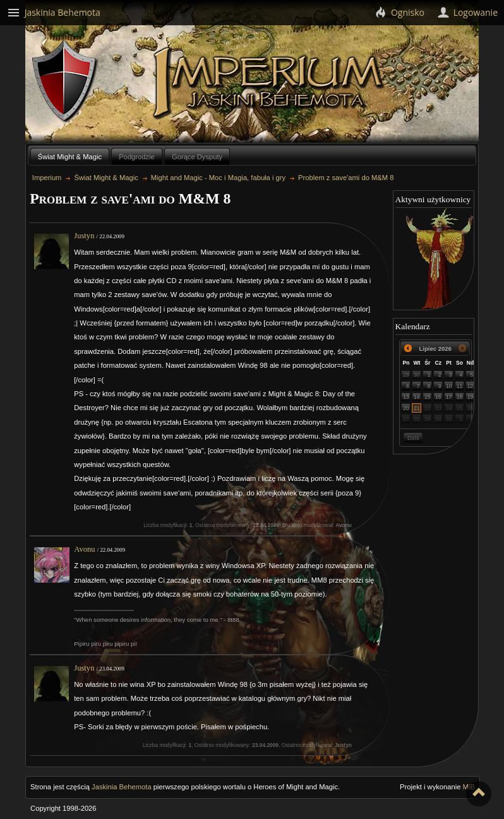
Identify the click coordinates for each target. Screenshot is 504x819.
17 (449, 397)
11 (460, 386)
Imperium (270, 83)
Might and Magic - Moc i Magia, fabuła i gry (218, 178)
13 (406, 397)
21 (417, 408)
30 (417, 375)
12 (471, 386)
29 (406, 375)
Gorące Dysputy (197, 157)
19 (471, 397)
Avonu (84, 549)
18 (460, 397)
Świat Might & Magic (70, 157)
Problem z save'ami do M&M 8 (346, 178)
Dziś (413, 438)
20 (406, 408)
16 (438, 397)
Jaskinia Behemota (122, 787)
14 (417, 397)
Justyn (84, 236)
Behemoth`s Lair (65, 81)
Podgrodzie (137, 157)
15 (428, 397)
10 (449, 386)
